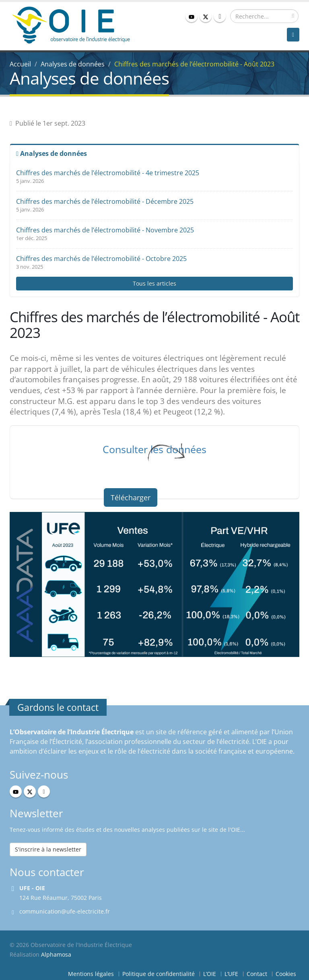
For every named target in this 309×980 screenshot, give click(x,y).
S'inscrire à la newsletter (48, 849)
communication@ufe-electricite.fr (65, 911)
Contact (257, 974)
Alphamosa (56, 954)
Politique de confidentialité (159, 974)
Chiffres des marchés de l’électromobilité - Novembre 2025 (105, 230)
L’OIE (210, 974)
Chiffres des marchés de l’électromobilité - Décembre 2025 (105, 201)
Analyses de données (73, 64)
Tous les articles (154, 283)
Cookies (286, 974)
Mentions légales (91, 974)
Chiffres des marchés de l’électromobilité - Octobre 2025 (101, 259)
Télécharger (131, 497)
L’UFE (231, 974)
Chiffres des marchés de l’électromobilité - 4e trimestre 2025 (108, 173)
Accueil (20, 64)
